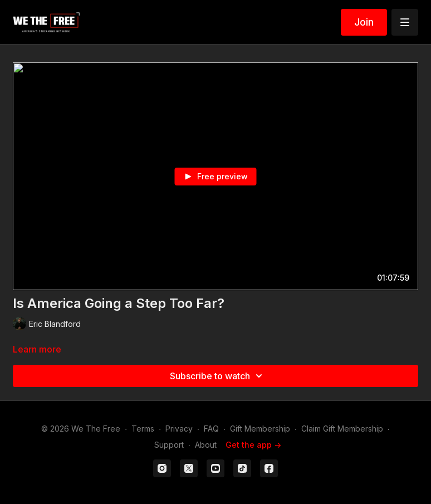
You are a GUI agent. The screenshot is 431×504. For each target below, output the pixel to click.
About (206, 445)
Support (169, 445)
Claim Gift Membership (342, 429)
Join (364, 22)
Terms (143, 429)
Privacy (179, 429)
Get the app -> (253, 445)
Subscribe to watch (218, 376)
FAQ (211, 429)
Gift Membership (260, 429)
